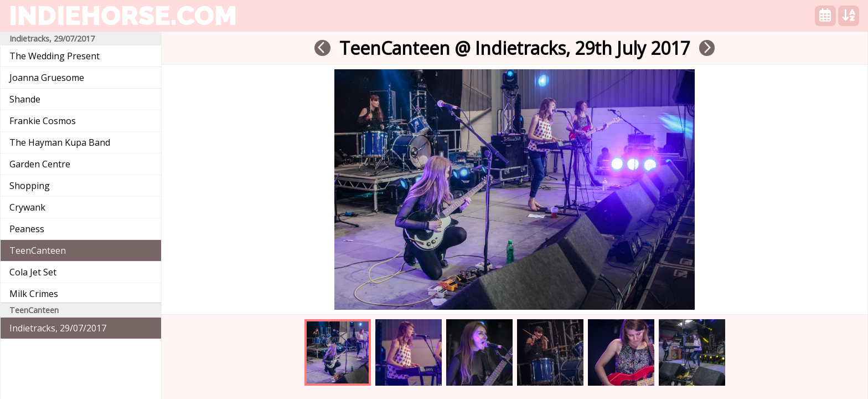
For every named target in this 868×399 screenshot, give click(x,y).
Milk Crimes (34, 294)
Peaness (27, 229)
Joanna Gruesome (47, 78)
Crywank (27, 207)
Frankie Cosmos (43, 121)
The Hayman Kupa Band (60, 142)
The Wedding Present (55, 56)
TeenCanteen (38, 250)
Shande (25, 99)
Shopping (30, 186)
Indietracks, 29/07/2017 (58, 328)
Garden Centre (40, 164)
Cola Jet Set (33, 272)
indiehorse (123, 16)
